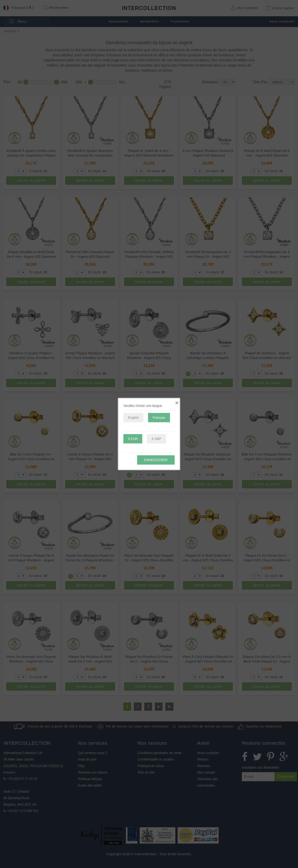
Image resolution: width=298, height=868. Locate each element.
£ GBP (156, 439)
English (133, 418)
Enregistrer (156, 460)
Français (159, 418)
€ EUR (133, 439)
